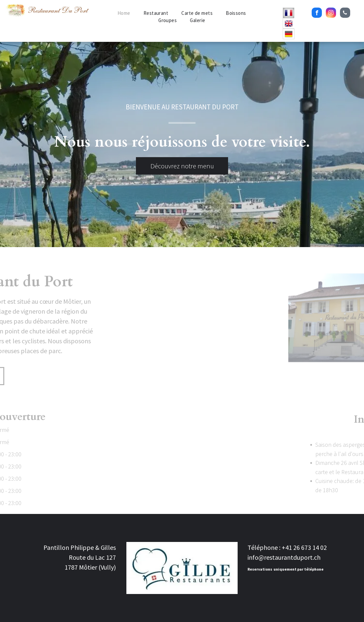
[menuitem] (124, 13)
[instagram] (331, 14)
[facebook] (317, 14)
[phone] (345, 14)
